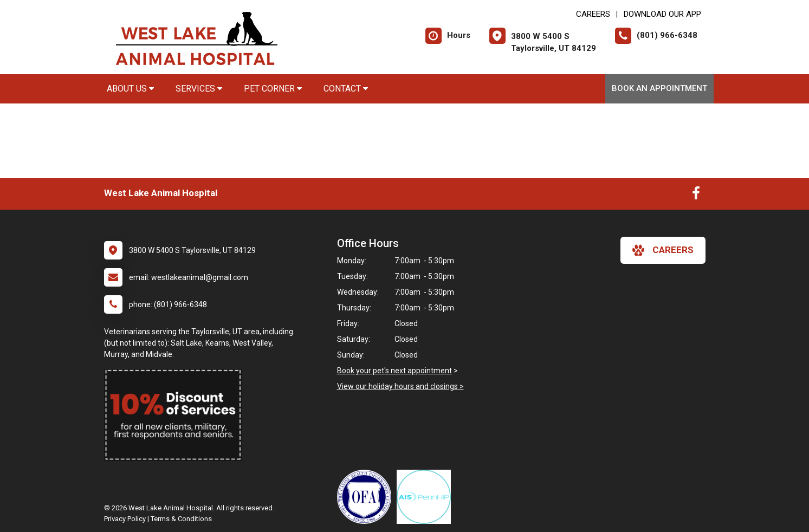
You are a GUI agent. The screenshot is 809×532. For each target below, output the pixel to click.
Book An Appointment (659, 88)
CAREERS (593, 14)
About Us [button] (130, 89)
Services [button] (199, 89)
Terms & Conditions (181, 519)
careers (663, 250)
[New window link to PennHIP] (426, 497)
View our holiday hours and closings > (400, 386)
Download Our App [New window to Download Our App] (662, 14)
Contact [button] (346, 89)
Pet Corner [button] (273, 89)
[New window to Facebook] (696, 196)
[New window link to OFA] (367, 497)
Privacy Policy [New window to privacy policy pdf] (125, 519)
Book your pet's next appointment (394, 371)
